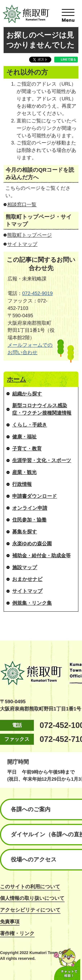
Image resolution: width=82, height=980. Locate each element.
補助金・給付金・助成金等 (41, 555)
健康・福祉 (24, 437)
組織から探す (27, 394)
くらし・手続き (30, 425)
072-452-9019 (37, 293)
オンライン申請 (30, 508)
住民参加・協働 (29, 520)
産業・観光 (24, 472)
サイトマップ (22, 244)
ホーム (16, 379)
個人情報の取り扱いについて (32, 898)
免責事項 (10, 922)
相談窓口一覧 (22, 204)
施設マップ (25, 567)
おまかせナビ (27, 579)
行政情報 (22, 484)
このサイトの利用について (30, 887)
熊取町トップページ (30, 235)
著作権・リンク (17, 933)
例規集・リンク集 (32, 603)
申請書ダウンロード (35, 496)
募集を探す (25, 532)
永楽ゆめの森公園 (32, 544)
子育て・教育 (27, 449)
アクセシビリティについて (30, 910)
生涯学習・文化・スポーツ (42, 460)
